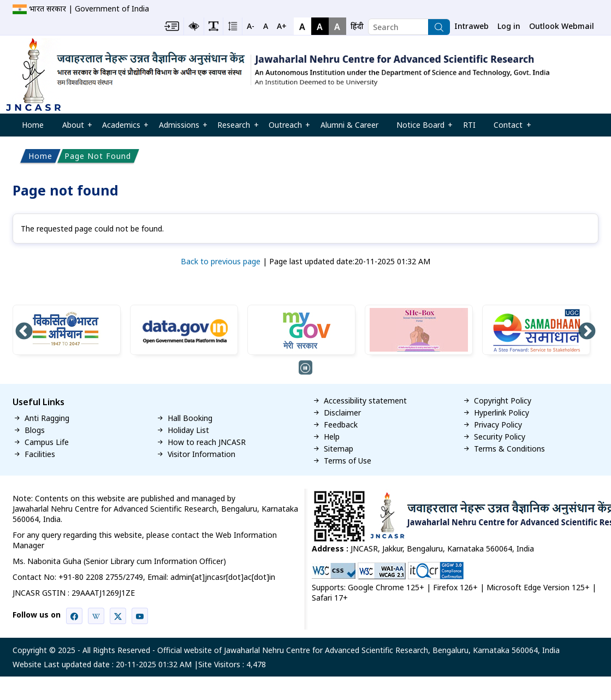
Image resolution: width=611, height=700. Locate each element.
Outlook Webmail (562, 26)
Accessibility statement (365, 401)
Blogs (35, 430)
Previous (24, 332)
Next (587, 332)
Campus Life (47, 442)
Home (40, 156)
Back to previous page (221, 261)
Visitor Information (201, 454)
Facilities (40, 454)
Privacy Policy (498, 425)
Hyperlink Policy (502, 413)
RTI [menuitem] (469, 125)
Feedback (341, 425)
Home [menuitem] (33, 125)
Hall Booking (190, 418)
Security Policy (500, 437)
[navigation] (357, 26)
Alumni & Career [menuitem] (349, 125)
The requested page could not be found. (92, 229)
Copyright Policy (503, 401)
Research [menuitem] (234, 128)
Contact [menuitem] (509, 128)
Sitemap (339, 449)
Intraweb (471, 26)
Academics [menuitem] (121, 128)
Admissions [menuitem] (179, 128)
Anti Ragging (47, 418)
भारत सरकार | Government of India (89, 8)
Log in (509, 26)
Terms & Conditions (509, 449)
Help (332, 437)
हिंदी (357, 26)
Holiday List (188, 430)
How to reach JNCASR (207, 442)
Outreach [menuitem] (285, 128)
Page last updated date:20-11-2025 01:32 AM (350, 261)
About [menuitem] (73, 128)
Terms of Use (348, 461)
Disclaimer (342, 413)
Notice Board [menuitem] (420, 128)
